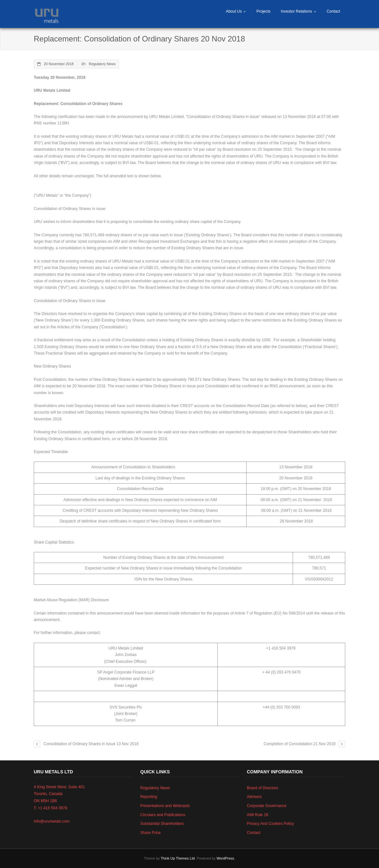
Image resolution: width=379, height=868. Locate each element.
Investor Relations (297, 11)
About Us (234, 11)
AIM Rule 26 (258, 815)
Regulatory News (102, 64)
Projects (263, 11)
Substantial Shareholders (162, 824)
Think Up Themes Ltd (178, 858)
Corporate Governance (267, 806)
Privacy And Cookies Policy (270, 824)
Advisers (254, 797)
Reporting (149, 797)
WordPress (225, 858)
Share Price (150, 833)
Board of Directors (263, 788)
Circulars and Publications (163, 815)
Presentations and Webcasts (165, 806)
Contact (333, 11)
